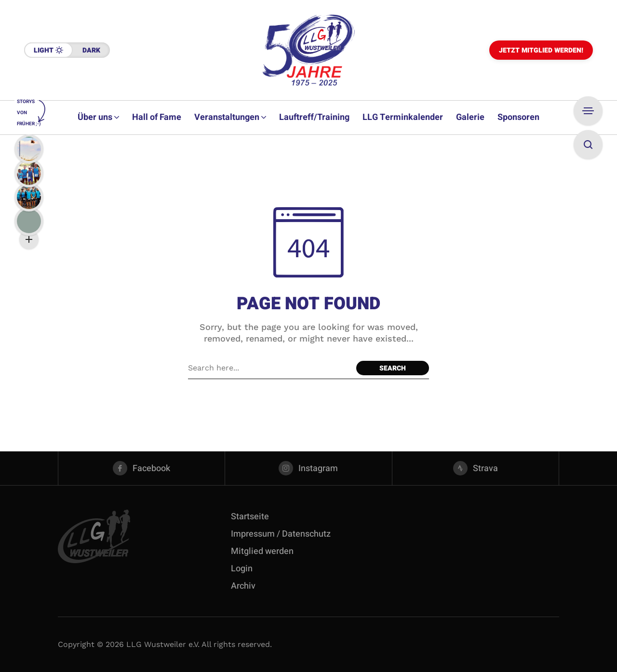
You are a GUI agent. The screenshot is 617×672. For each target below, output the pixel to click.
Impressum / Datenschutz (281, 534)
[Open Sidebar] (588, 111)
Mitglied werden (262, 551)
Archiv (243, 586)
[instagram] (308, 468)
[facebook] (141, 468)
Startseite (250, 517)
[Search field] (270, 368)
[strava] (476, 468)
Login (242, 569)
